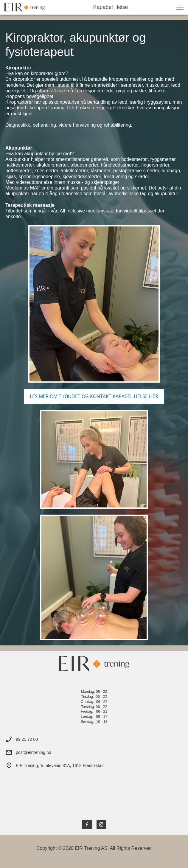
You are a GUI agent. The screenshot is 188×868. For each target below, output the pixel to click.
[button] (180, 7)
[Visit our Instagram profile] (101, 824)
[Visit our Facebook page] (87, 824)
